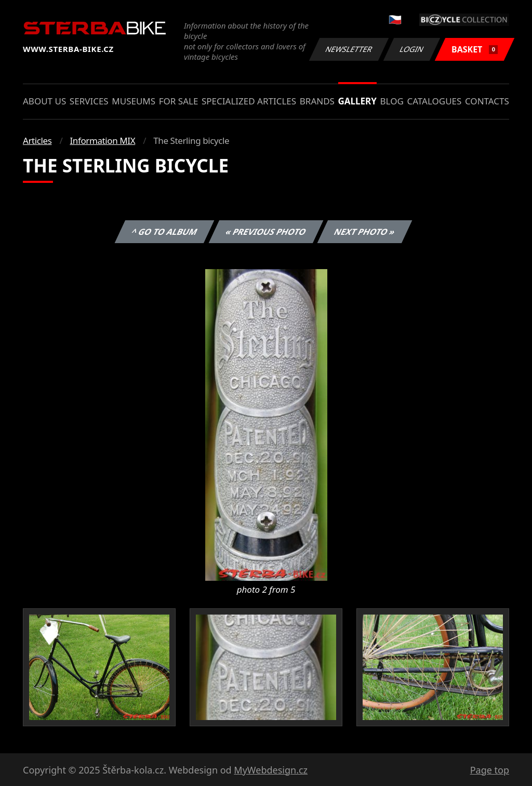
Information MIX (102, 141)
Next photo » (365, 232)
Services (89, 101)
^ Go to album (164, 232)
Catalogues (434, 101)
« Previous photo (266, 232)
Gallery (357, 101)
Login (412, 49)
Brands (317, 101)
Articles (37, 141)
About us (44, 101)
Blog (392, 101)
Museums (134, 101)
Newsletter (349, 49)
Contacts (487, 101)
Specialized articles (249, 101)
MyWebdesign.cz (271, 770)
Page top (490, 770)
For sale (179, 101)
